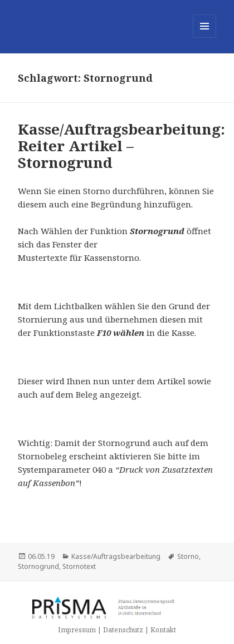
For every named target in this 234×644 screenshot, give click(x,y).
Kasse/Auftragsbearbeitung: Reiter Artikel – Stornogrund (121, 146)
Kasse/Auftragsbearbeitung (116, 556)
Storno (188, 556)
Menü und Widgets (205, 38)
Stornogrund (38, 566)
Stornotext (79, 566)
